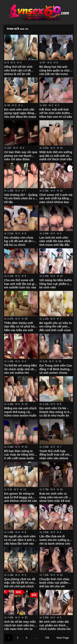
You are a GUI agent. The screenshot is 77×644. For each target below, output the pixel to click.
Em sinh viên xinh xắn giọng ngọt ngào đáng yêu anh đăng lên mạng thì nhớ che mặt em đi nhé (20, 113)
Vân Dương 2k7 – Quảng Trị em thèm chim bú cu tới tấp (21, 198)
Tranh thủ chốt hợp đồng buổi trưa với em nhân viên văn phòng (54, 454)
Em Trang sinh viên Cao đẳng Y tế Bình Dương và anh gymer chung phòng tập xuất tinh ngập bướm (56, 369)
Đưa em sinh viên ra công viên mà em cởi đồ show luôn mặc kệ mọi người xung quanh (56, 497)
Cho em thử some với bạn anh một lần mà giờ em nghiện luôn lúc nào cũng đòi (20, 283)
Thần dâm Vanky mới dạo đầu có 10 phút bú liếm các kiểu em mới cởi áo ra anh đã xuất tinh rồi (19, 326)
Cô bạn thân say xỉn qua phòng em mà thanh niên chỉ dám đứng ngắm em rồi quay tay (21, 155)
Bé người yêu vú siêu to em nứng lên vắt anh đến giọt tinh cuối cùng (56, 326)
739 (47, 638)
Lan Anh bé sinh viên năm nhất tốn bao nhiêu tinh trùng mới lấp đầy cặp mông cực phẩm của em (56, 241)
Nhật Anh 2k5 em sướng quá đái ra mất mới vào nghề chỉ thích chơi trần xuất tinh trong (56, 155)
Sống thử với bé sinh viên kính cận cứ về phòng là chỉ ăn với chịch (18, 70)
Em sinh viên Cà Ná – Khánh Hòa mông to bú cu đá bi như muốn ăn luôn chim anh (55, 412)
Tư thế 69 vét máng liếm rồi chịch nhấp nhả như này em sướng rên (21, 369)
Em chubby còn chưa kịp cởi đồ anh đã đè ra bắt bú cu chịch (20, 241)
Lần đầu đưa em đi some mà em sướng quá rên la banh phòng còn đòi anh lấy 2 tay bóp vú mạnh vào (56, 540)
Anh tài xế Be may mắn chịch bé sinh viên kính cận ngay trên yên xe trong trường (20, 625)
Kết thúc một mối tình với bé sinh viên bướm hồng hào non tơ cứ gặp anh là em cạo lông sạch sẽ (56, 113)
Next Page (63, 638)
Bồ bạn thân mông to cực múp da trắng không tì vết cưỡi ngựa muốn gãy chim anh (21, 454)
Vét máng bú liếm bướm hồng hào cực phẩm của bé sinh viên (56, 283)
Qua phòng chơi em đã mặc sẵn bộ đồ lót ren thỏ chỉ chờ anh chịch (20, 582)
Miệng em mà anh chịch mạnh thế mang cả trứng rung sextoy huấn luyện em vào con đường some (20, 412)
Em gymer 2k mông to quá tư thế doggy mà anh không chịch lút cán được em (21, 497)
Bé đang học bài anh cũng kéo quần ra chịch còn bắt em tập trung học (56, 70)
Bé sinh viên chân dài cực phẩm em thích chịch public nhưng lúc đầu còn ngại (55, 625)
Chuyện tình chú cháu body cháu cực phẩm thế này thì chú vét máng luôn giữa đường (55, 582)
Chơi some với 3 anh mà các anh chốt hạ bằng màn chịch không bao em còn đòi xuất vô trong (56, 198)
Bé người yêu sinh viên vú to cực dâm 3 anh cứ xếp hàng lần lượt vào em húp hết (20, 540)
